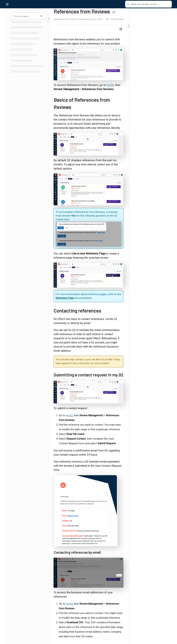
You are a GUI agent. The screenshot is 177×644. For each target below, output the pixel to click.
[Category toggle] (48, 19)
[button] (149, 4)
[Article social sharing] (121, 29)
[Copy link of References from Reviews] (114, 12)
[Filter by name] (28, 16)
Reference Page (65, 298)
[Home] (7, 4)
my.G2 (110, 85)
